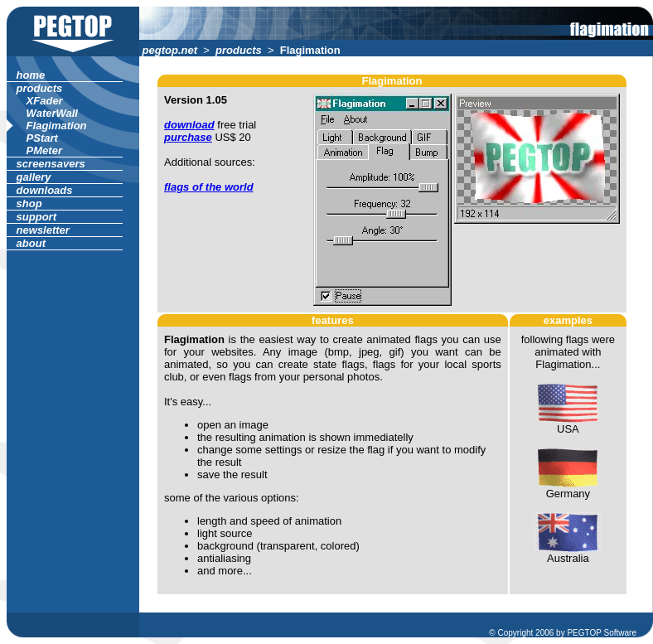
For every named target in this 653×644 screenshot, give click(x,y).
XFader (44, 101)
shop (29, 203)
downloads (44, 190)
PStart (42, 138)
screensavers (51, 164)
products (239, 50)
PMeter (44, 150)
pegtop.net (170, 50)
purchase (188, 137)
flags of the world (209, 187)
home (31, 75)
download (189, 125)
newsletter (43, 230)
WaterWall (52, 113)
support (36, 217)
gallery (34, 177)
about (31, 243)
